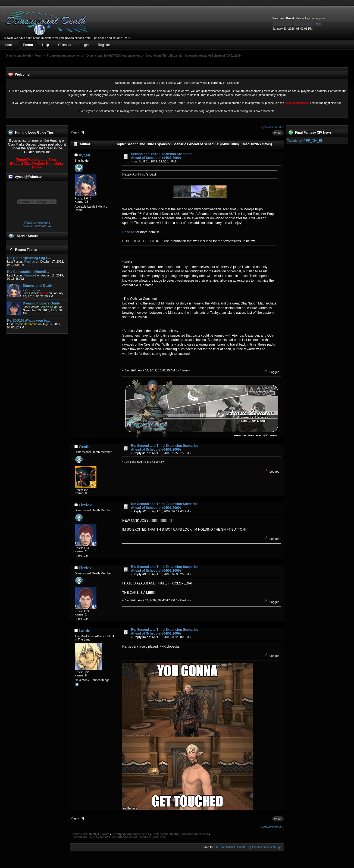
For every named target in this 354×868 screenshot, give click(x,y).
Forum (28, 45)
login (308, 18)
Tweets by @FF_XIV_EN (305, 141)
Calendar (65, 45)
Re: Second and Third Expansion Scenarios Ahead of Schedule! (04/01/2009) (165, 448)
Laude (84, 631)
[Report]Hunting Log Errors (37, 160)
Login (85, 45)
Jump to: (208, 847)
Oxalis (85, 447)
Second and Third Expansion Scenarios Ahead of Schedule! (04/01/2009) (162, 156)
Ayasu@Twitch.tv (28, 177)
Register (104, 45)
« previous (268, 127)
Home (9, 45)
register (320, 18)
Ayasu (84, 155)
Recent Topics (26, 250)
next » (279, 127)
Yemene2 (30, 275)
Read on (129, 232)
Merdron (29, 261)
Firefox (85, 505)
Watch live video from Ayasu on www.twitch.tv (37, 224)
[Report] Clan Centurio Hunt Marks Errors (37, 165)
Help (46, 45)
